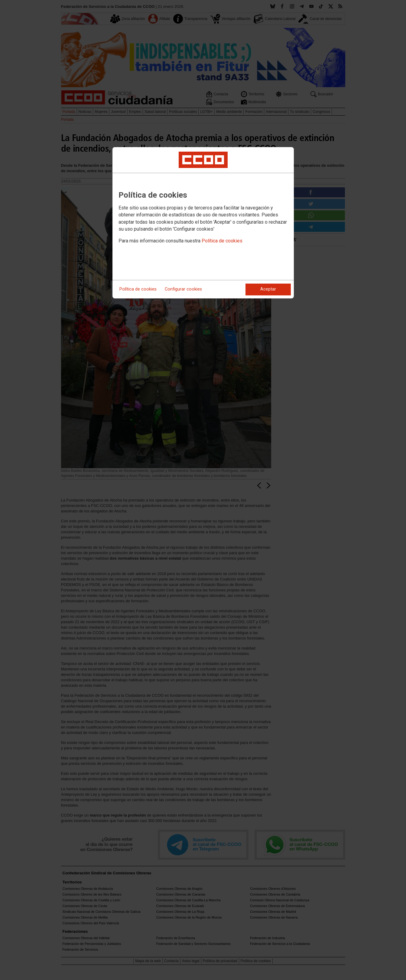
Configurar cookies (183, 289)
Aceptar (268, 289)
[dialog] (203, 223)
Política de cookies (222, 241)
